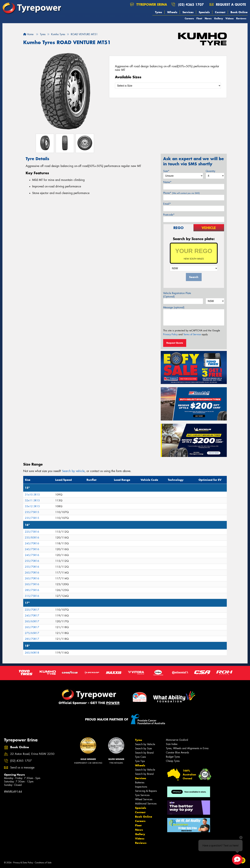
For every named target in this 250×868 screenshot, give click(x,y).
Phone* (181, 193)
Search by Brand (144, 753)
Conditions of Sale (43, 863)
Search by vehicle (73, 471)
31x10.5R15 (32, 495)
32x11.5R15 (32, 500)
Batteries (140, 782)
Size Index (172, 744)
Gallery (219, 18)
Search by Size (143, 748)
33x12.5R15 (32, 506)
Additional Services (146, 804)
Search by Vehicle (145, 744)
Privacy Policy (170, 334)
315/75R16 (32, 596)
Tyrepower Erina (149, 4)
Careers (189, 18)
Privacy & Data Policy (23, 863)
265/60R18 (32, 653)
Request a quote (228, 4)
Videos (230, 18)
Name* (167, 182)
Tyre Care (140, 757)
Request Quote (175, 343)
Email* (167, 204)
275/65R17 (32, 633)
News (208, 18)
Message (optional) (174, 307)
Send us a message (22, 768)
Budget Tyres (173, 757)
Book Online (239, 12)
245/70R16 (32, 543)
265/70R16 (32, 573)
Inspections (141, 787)
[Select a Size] (168, 86)
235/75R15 (32, 512)
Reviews (241, 18)
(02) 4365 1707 (191, 4)
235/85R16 (32, 538)
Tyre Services (142, 795)
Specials (204, 12)
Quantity (210, 171)
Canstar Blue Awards (177, 753)
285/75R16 (32, 590)
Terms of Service (192, 334)
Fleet (199, 18)
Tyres (159, 12)
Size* (166, 171)
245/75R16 (32, 549)
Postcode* (169, 215)
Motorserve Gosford (177, 740)
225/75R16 (32, 532)
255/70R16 (32, 561)
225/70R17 (32, 610)
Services (188, 12)
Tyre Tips (140, 761)
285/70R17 (32, 639)
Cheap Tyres (173, 761)
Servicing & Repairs (146, 791)
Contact (220, 12)
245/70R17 (32, 616)
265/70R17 (32, 627)
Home (28, 34)
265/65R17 (32, 621)
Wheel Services (144, 799)
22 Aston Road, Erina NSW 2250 (32, 754)
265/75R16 (32, 584)
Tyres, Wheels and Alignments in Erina (187, 748)
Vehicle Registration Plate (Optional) (177, 295)
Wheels (172, 12)
